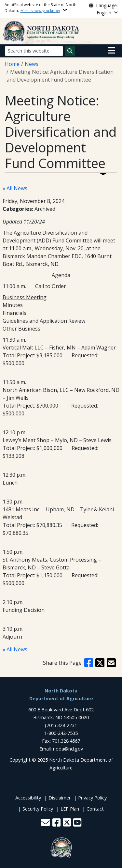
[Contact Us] (45, 823)
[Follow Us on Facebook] (56, 823)
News (32, 64)
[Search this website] (34, 51)
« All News (15, 188)
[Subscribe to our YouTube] (77, 823)
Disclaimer (60, 798)
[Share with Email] (111, 663)
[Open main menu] (112, 51)
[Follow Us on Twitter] (67, 823)
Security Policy (38, 809)
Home (12, 64)
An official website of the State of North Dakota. (41, 8)
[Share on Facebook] (89, 663)
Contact (95, 809)
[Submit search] (70, 51)
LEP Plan (70, 809)
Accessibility (28, 798)
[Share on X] (100, 663)
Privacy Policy (92, 798)
